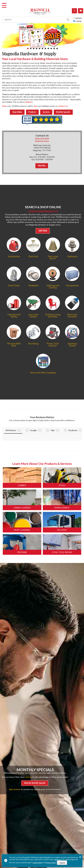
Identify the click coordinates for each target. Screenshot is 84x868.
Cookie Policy (38, 862)
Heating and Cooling (53, 287)
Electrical (33, 256)
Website (78, 18)
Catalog (77, 21)
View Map (42, 166)
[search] (33, 20)
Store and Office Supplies (43, 373)
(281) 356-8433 (42, 139)
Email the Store (42, 141)
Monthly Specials (63, 112)
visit (35, 106)
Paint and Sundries (72, 316)
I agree (62, 863)
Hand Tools (14, 286)
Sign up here (15, 773)
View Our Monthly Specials (35, 767)
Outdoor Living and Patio (53, 316)
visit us (28, 760)
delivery (29, 102)
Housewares (72, 286)
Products (32, 112)
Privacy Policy (51, 862)
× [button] (80, 857)
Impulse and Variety (14, 316)
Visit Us (74, 11)
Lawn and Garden (33, 316)
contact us (63, 106)
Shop (4, 106)
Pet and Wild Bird (14, 345)
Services (46, 112)
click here (58, 859)
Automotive (14, 256)
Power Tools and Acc (53, 345)
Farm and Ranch (53, 257)
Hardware (33, 286)
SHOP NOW (43, 231)
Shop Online (81, 11)
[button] (28, 48)
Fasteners (72, 256)
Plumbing (33, 344)
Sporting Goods (72, 345)
